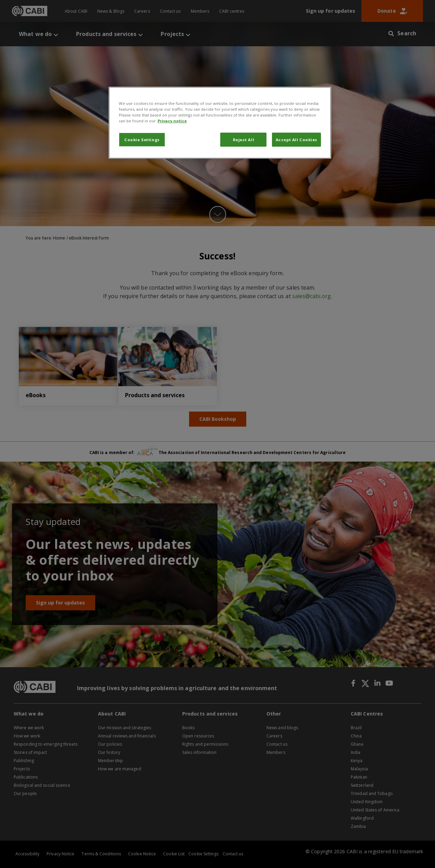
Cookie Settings (142, 140)
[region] (220, 123)
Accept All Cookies (296, 140)
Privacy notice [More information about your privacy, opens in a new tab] (172, 121)
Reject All (244, 140)
